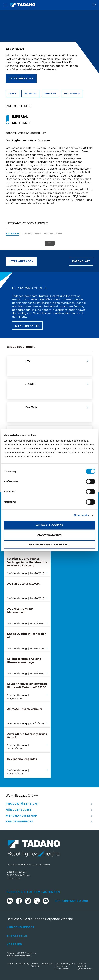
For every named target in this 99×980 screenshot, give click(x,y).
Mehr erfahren (27, 326)
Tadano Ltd (31, 953)
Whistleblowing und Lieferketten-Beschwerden (65, 966)
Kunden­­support (20, 821)
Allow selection (49, 535)
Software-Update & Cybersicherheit (84, 966)
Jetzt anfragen (21, 78)
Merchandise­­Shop (22, 816)
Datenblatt (81, 261)
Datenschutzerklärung (18, 963)
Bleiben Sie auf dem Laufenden (33, 892)
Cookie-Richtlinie (35, 965)
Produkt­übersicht (22, 804)
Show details (81, 515)
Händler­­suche (18, 810)
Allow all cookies (49, 525)
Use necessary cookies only (49, 544)
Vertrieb (14, 944)
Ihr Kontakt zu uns (72, 901)
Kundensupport (21, 927)
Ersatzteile (17, 936)
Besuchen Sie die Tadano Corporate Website (40, 919)
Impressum (47, 963)
